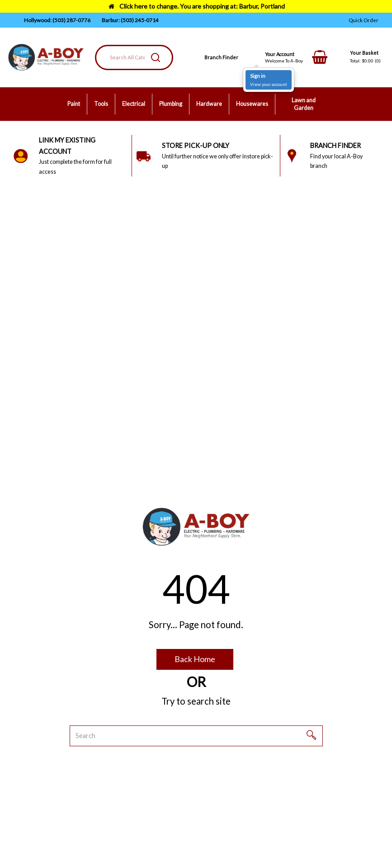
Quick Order (364, 20)
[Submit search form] (156, 57)
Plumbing (171, 104)
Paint (74, 104)
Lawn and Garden (304, 104)
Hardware (209, 104)
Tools (101, 104)
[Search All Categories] (134, 57)
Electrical (134, 104)
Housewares (252, 104)
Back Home (195, 659)
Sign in (258, 76)
